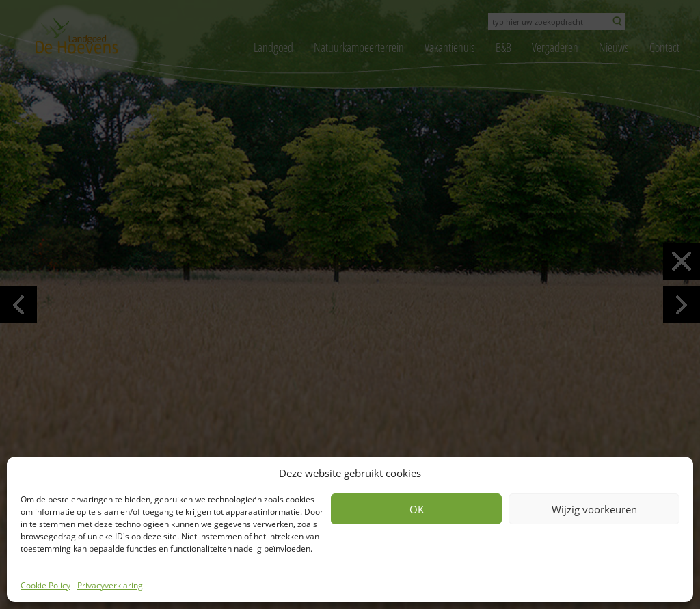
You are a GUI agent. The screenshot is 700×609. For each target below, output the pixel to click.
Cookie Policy (45, 585)
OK (417, 509)
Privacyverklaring (110, 585)
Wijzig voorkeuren (594, 509)
